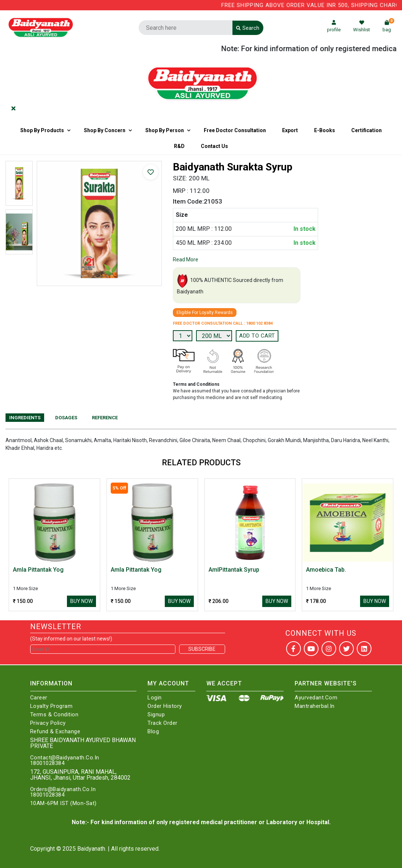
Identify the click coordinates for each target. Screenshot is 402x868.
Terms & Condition (54, 715)
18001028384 (47, 763)
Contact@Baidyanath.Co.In (65, 758)
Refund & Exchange (55, 732)
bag (388, 26)
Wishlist (362, 26)
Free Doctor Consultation (235, 130)
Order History (165, 706)
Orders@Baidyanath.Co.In (63, 789)
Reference (105, 418)
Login (155, 698)
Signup (156, 715)
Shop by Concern (105, 130)
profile (334, 26)
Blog (153, 732)
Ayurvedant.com (316, 698)
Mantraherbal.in (315, 706)
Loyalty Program (51, 706)
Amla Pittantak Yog (38, 570)
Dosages (66, 418)
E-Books (325, 130)
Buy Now (81, 601)
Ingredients (25, 418)
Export (290, 130)
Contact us (214, 146)
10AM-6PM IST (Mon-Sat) (63, 803)
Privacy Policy (48, 723)
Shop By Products (42, 130)
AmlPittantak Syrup (234, 570)
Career (39, 698)
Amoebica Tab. (326, 570)
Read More (186, 260)
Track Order (163, 723)
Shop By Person (165, 130)
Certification (367, 130)
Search (248, 28)
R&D (179, 146)
